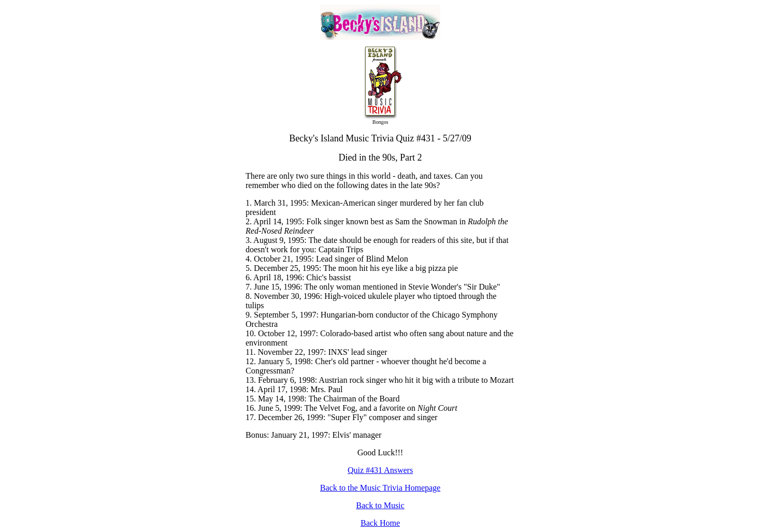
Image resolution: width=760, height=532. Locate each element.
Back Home (380, 523)
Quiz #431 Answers (380, 470)
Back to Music (380, 505)
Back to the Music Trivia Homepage (380, 488)
